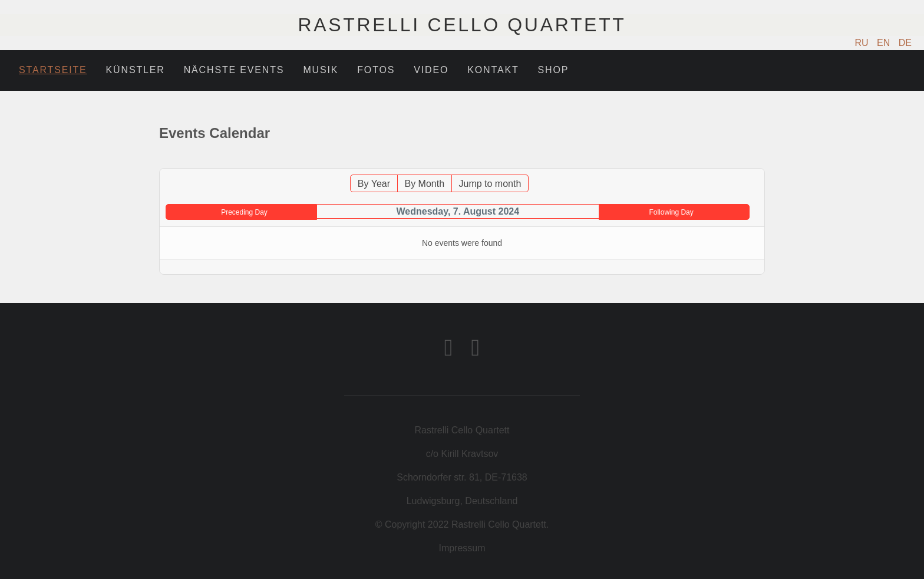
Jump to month (490, 184)
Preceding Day (244, 212)
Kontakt (493, 70)
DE (905, 43)
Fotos (376, 70)
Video (431, 70)
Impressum (462, 548)
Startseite (53, 70)
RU (863, 43)
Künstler (136, 70)
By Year (374, 184)
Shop (554, 70)
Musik (321, 70)
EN (885, 43)
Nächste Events (234, 70)
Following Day (671, 212)
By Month (424, 184)
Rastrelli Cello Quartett (462, 25)
